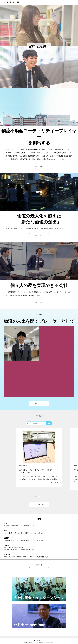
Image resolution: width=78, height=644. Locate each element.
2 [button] (39, 497)
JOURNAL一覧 (39, 505)
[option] (39, 26)
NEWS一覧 (39, 565)
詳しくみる (39, 166)
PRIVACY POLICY (38, 640)
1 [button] (36, 497)
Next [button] (74, 446)
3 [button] (42, 497)
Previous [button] (4, 446)
